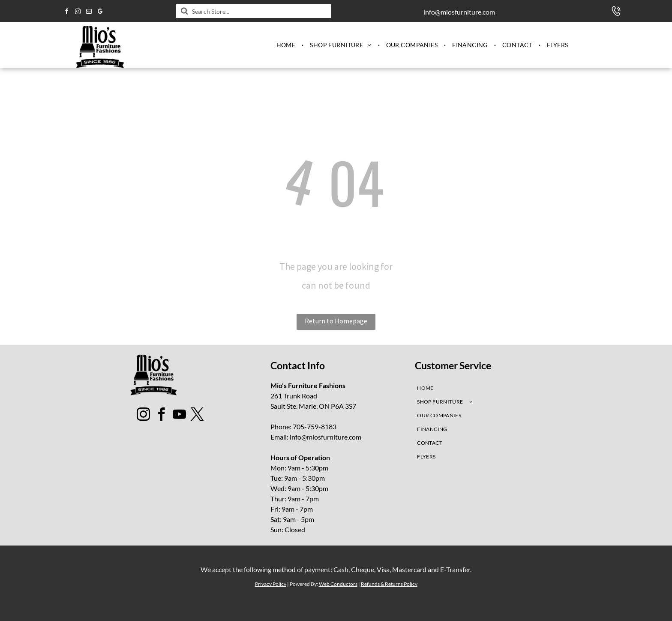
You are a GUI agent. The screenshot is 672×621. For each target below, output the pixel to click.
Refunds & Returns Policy (389, 584)
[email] (89, 13)
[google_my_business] (100, 13)
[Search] (253, 11)
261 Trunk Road (294, 396)
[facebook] (66, 13)
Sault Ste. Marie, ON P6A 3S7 (313, 406)
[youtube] (180, 416)
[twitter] (198, 416)
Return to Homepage (336, 321)
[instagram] (78, 13)
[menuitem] (287, 45)
